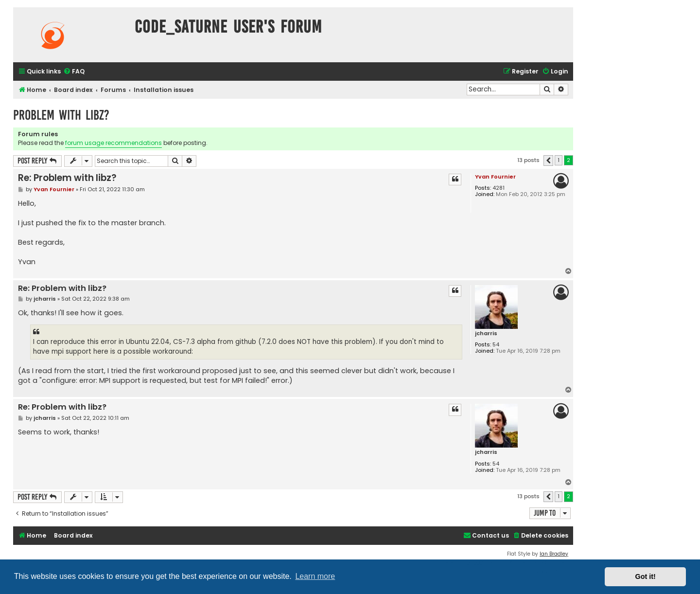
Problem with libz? (61, 115)
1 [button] (559, 160)
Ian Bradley (554, 554)
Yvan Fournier (495, 177)
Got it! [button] (646, 576)
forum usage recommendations (114, 143)
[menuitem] (74, 72)
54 (496, 345)
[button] (548, 161)
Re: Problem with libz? (67, 178)
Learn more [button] (315, 576)
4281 (499, 188)
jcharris (486, 333)
